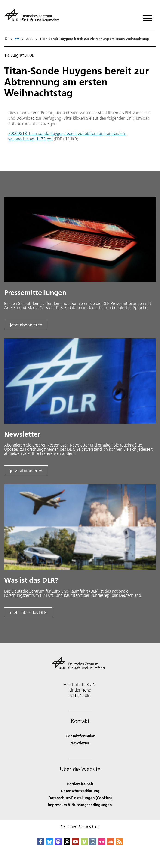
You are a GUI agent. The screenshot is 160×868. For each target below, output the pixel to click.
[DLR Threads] (67, 844)
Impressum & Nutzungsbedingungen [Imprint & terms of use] (80, 805)
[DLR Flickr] (102, 844)
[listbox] (17, 39)
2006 (30, 39)
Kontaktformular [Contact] (80, 736)
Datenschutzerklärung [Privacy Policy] (80, 791)
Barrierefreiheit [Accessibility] (80, 784)
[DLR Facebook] (41, 844)
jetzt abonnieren (26, 325)
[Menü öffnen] (148, 16)
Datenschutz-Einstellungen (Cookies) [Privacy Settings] (80, 798)
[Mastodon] (58, 844)
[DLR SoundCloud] (111, 844)
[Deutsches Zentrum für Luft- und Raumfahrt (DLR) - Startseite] (33, 17)
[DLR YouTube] (75, 844)
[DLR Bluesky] (49, 844)
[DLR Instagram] (93, 844)
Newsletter (80, 743)
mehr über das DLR (28, 613)
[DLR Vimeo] (84, 844)
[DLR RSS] (119, 844)
